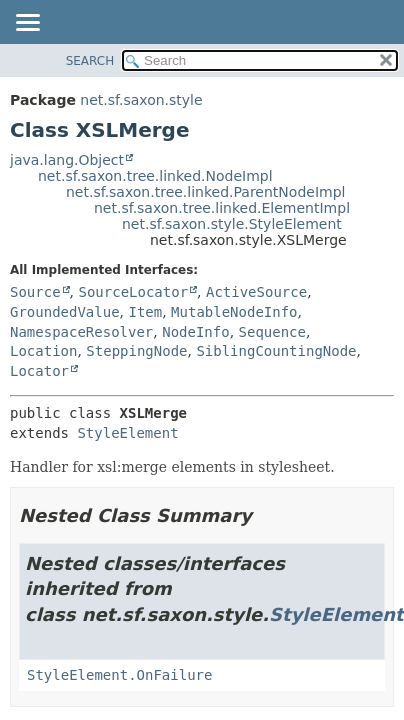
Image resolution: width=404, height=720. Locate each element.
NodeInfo (195, 332)
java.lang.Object (67, 160)
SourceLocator (133, 292)
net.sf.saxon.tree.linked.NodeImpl (155, 176)
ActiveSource (256, 292)
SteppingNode (136, 351)
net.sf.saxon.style (141, 100)
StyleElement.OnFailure (119, 675)
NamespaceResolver (81, 332)
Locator (39, 371)
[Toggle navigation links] (27, 24)
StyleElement (127, 433)
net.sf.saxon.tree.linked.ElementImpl (222, 208)
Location (43, 351)
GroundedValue (65, 312)
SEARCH (90, 61)
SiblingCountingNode (276, 351)
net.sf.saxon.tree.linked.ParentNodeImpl (205, 192)
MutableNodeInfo (234, 312)
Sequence (272, 332)
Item (145, 312)
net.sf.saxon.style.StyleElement (232, 224)
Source (35, 292)
